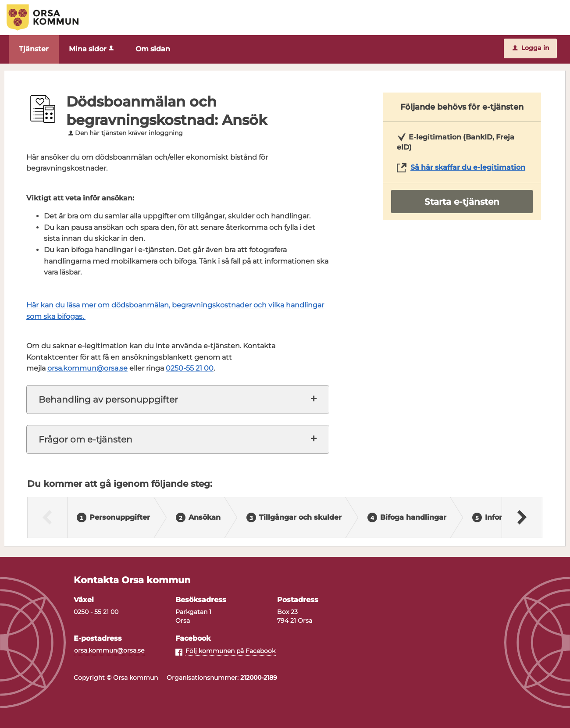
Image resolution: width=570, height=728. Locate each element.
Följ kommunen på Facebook (230, 651)
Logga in (531, 48)
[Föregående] (48, 517)
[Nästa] (522, 517)
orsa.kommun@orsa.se (87, 368)
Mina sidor (92, 49)
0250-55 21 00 (190, 368)
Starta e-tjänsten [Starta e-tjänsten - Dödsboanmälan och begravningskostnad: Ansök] (462, 202)
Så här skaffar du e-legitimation (468, 167)
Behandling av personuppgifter (108, 400)
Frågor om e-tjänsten (85, 439)
